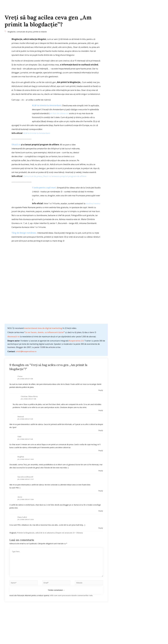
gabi (19, 437)
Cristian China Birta (29, 396)
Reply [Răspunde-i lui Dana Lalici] (101, 528)
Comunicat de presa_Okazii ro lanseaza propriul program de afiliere (55, 176)
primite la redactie (40, 32)
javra (20, 497)
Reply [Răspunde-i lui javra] (101, 511)
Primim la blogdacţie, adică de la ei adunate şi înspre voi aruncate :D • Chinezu (50, 533)
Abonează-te (14, 337)
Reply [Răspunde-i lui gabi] (101, 450)
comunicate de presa (24, 32)
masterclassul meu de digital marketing (43, 328)
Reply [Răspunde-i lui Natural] (101, 430)
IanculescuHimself (25, 477)
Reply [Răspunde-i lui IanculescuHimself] (101, 491)
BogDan (21, 457)
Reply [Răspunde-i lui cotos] (101, 390)
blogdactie (12, 32)
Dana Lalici (22, 517)
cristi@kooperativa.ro (26, 351)
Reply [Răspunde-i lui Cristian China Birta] (101, 410)
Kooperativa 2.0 (76, 341)
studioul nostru (93, 203)
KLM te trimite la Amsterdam (47, 105)
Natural (21, 417)
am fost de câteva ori (59, 113)
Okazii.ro (16, 145)
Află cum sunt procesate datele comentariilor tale (71, 595)
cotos (20, 376)
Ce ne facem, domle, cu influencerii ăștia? (44, 332)
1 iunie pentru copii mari (44, 188)
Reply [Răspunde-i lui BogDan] (101, 471)
